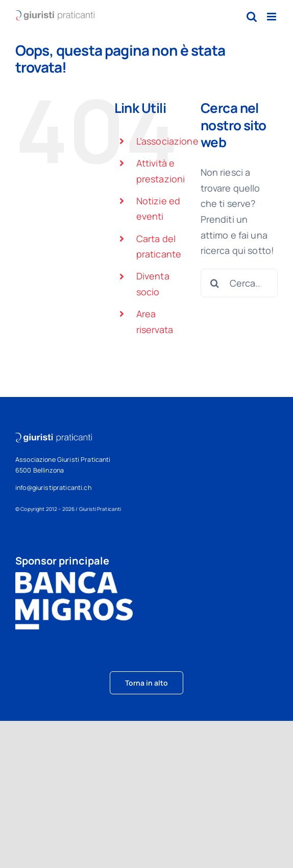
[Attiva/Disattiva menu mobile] (272, 17)
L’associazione (167, 141)
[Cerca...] (239, 283)
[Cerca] (215, 283)
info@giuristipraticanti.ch (53, 488)
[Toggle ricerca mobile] (252, 17)
